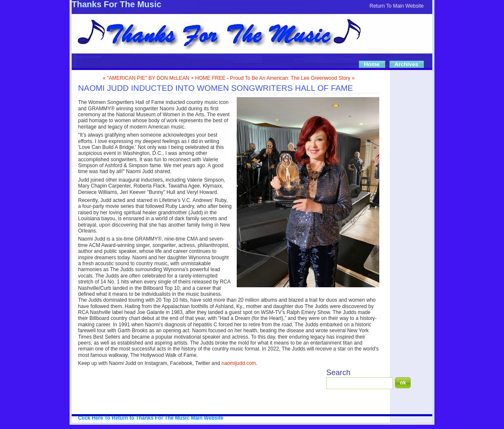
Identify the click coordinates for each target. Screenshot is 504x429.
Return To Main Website (397, 6)
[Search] (360, 383)
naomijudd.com (239, 363)
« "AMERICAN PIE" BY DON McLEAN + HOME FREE (164, 78)
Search (338, 373)
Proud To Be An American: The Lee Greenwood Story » (292, 78)
